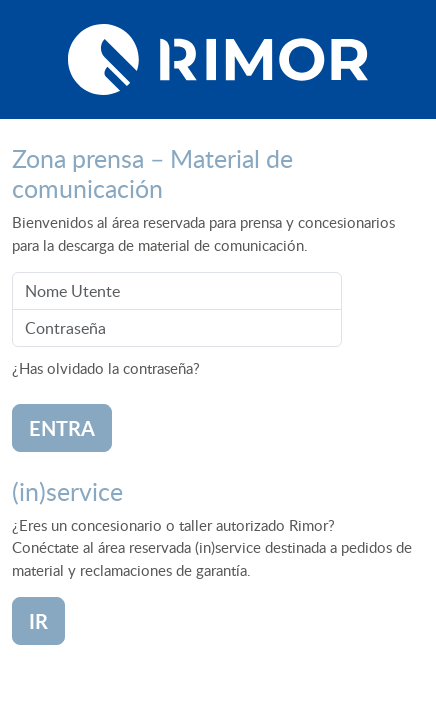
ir (38, 621)
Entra (62, 428)
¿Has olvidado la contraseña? (106, 368)
